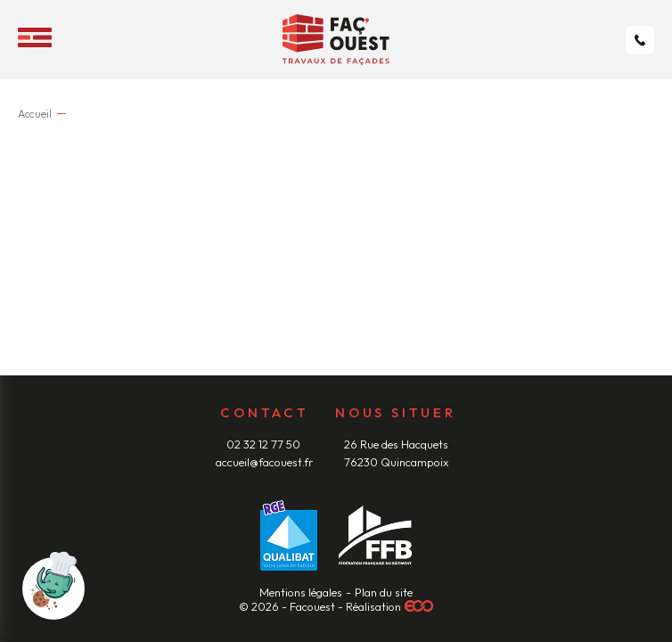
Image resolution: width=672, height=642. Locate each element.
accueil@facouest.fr (265, 462)
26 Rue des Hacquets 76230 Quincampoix (396, 453)
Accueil (35, 114)
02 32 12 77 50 (265, 444)
